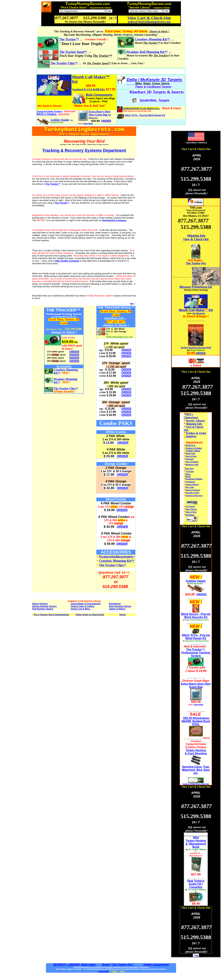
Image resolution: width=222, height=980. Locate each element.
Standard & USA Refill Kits (88, 89)
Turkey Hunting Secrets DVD (196, 348)
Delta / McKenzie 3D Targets (154, 80)
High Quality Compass (67, 261)
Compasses (190, 482)
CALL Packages (192, 462)
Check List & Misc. (81, 609)
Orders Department (156, 965)
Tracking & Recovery (194, 496)
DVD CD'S (189, 469)
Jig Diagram (199, 313)
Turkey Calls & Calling (82, 606)
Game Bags (88, 124)
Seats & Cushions (193, 490)
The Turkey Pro (196, 263)
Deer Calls (190, 487)
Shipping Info (196, 236)
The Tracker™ (69, 39)
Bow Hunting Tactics (120, 606)
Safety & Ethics (117, 609)
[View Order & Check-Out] (90, 615)
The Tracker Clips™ (64, 63)
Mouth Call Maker (192, 310)
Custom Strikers (192, 485)
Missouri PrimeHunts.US (196, 287)
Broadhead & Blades (194, 479)
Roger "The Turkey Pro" (118, 965)
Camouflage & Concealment (86, 604)
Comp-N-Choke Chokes (50, 111)
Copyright (104, 971)
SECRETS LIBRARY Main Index (74, 965)
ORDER (74, 352)
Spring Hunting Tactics (44, 606)
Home (123, 615)
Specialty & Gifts (192, 493)
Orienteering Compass (114, 220)
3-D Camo (190, 472)
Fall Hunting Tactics (43, 609)
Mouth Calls (190, 454)
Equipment (115, 604)
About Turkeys (40, 604)
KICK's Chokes (47, 114)
